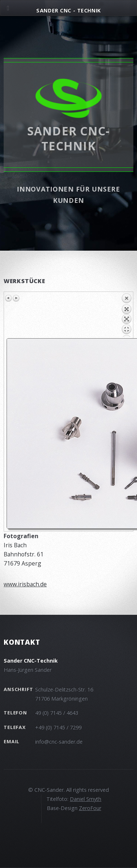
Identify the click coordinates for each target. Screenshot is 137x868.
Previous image (9, 298)
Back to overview (126, 315)
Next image (16, 298)
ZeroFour (90, 808)
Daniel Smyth (85, 799)
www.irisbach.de (25, 584)
